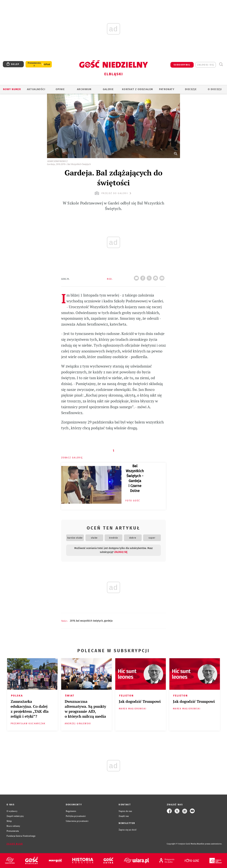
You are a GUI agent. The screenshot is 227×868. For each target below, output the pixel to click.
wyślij (163, 277)
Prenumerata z (34, 64)
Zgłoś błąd (15, 844)
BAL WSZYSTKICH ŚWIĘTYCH (89, 621)
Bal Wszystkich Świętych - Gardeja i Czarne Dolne (135, 478)
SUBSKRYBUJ (182, 65)
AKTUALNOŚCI (36, 89)
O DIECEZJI (215, 89)
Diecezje (191, 89)
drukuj (156, 277)
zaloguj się (206, 65)
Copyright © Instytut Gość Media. (182, 844)
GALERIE (108, 89)
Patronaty (167, 89)
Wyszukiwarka (221, 64)
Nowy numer (12, 89)
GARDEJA (108, 621)
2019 (72, 621)
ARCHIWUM (84, 89)
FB (143, 277)
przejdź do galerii (113, 193)
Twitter (150, 277)
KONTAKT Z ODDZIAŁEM (138, 89)
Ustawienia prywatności (77, 821)
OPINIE (60, 89)
